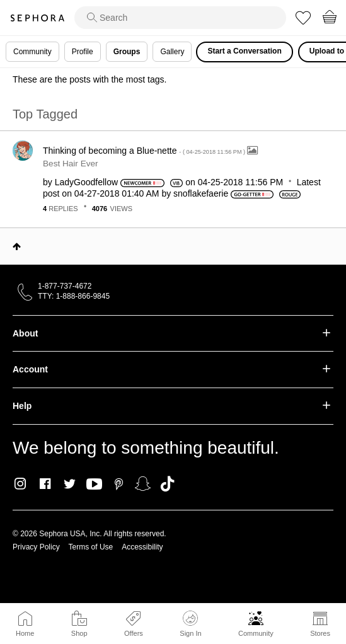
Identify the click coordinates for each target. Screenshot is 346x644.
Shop (79, 633)
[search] (180, 18)
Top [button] (17, 246)
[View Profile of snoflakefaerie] (201, 193)
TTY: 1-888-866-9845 (74, 296)
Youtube (94, 485)
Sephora (37, 18)
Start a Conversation (244, 51)
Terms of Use (91, 547)
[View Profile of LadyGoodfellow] (86, 182)
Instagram (20, 484)
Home (25, 633)
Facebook (45, 484)
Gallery (172, 52)
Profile (83, 52)
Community (256, 633)
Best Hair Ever (71, 164)
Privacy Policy (36, 547)
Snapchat (143, 484)
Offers (134, 633)
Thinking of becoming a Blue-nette (145, 151)
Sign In (190, 624)
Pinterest (119, 484)
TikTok (167, 484)
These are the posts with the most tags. (89, 79)
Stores (320, 633)
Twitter (70, 484)
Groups (127, 52)
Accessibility (142, 547)
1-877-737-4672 (65, 286)
